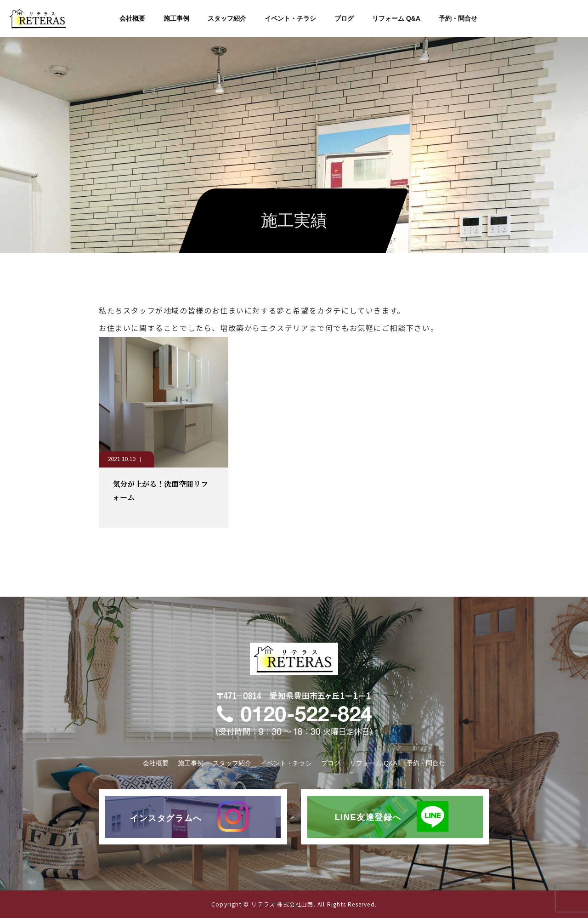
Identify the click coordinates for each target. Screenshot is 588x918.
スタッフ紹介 (227, 18)
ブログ (344, 18)
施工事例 (176, 18)
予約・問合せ (458, 18)
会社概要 (132, 18)
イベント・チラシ (290, 18)
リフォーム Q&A (396, 18)
